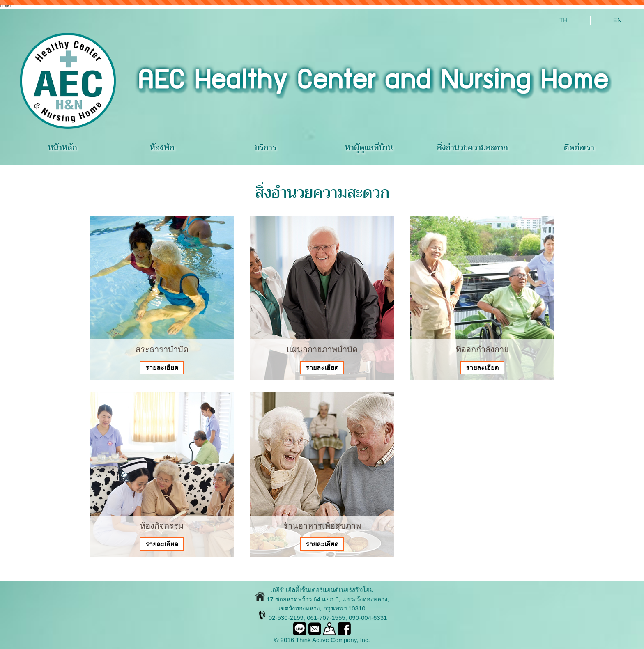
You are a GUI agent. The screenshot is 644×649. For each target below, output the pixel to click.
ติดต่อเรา (579, 148)
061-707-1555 (326, 618)
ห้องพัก (162, 148)
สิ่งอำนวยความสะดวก (473, 148)
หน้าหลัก (63, 148)
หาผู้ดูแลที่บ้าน (369, 148)
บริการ (266, 148)
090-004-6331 (368, 618)
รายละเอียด (162, 368)
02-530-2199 (286, 618)
